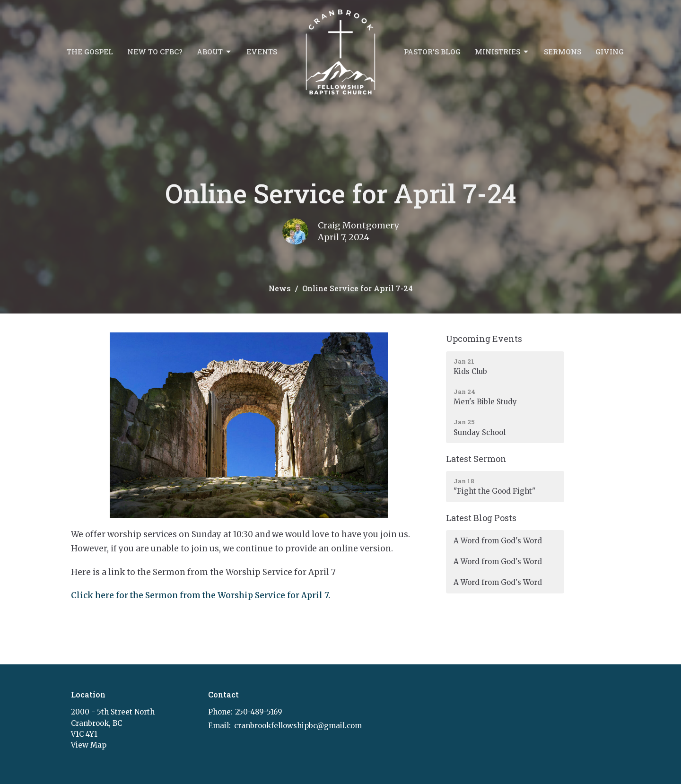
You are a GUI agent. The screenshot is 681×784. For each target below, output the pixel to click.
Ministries (502, 52)
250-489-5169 (259, 712)
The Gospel (90, 52)
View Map (89, 745)
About (214, 52)
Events (262, 52)
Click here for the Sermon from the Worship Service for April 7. (201, 595)
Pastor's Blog (432, 52)
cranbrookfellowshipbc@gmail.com (298, 726)
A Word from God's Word (498, 541)
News (280, 288)
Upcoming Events (484, 339)
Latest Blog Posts (481, 518)
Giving (610, 52)
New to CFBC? (155, 52)
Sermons (563, 52)
